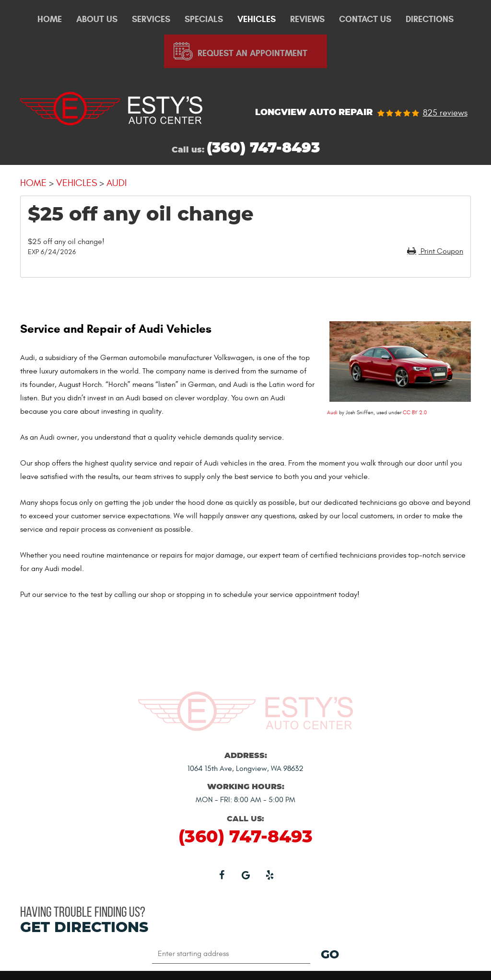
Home (50, 19)
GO (330, 955)
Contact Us (365, 19)
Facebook (222, 875)
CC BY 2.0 (415, 413)
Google (245, 875)
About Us (97, 19)
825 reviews (445, 113)
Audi (117, 183)
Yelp (269, 875)
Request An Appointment (252, 53)
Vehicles (257, 19)
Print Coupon (441, 251)
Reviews (307, 19)
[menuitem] (50, 20)
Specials (204, 19)
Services (151, 19)
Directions (430, 19)
